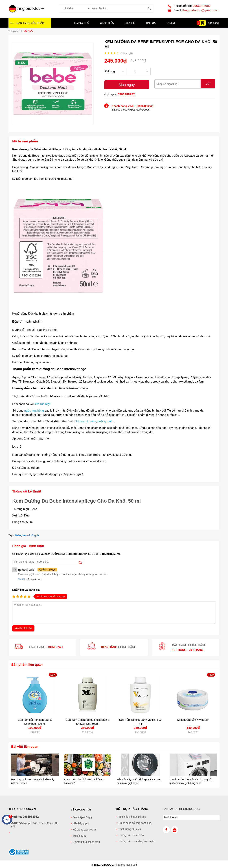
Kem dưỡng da (31, 536)
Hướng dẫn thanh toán (131, 835)
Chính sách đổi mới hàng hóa (135, 823)
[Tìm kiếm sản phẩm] (122, 9)
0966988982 (202, 6)
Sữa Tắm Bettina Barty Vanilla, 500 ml (140, 722)
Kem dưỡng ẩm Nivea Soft (193, 720)
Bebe (18, 536)
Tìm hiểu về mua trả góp (132, 817)
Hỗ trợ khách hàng (132, 809)
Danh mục (30, 24)
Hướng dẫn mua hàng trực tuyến (137, 842)
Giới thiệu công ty (83, 817)
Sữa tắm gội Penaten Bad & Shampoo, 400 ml (35, 722)
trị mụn (81, 422)
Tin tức (151, 24)
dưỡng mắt (105, 422)
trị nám (91, 422)
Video (170, 24)
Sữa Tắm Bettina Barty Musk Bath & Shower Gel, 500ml (88, 722)
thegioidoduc (171, 818)
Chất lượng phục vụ (130, 829)
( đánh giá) (127, 54)
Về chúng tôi (81, 809)
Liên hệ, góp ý (81, 823)
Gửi (208, 85)
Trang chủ (82, 24)
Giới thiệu (107, 24)
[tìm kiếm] (150, 9)
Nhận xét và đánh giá (26, 590)
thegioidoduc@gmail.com (201, 11)
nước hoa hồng (34, 411)
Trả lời (21, 580)
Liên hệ (130, 24)
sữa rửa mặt (42, 404)
